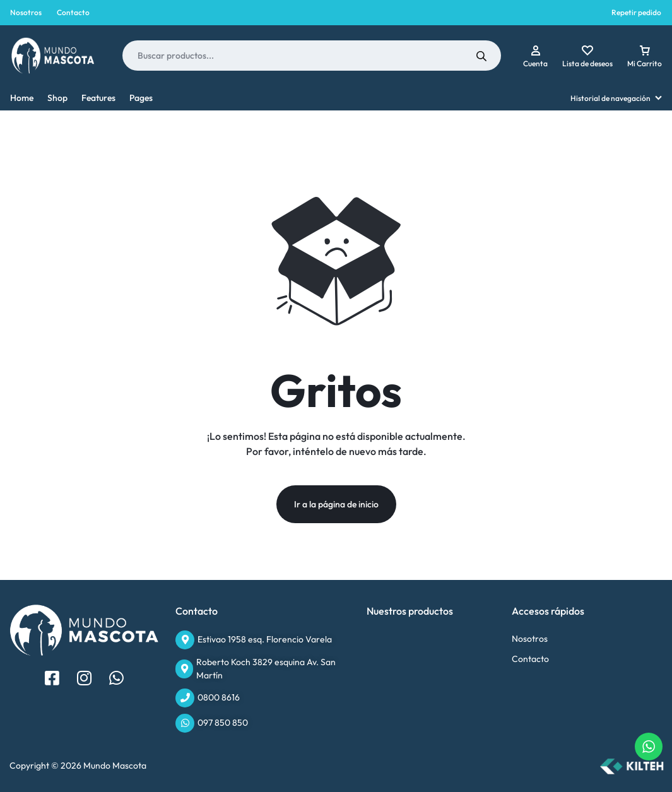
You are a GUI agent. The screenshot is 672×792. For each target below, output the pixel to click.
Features (98, 98)
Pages (141, 98)
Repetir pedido (636, 12)
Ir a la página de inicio (336, 504)
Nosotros (26, 12)
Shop (57, 98)
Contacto (73, 12)
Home (22, 98)
